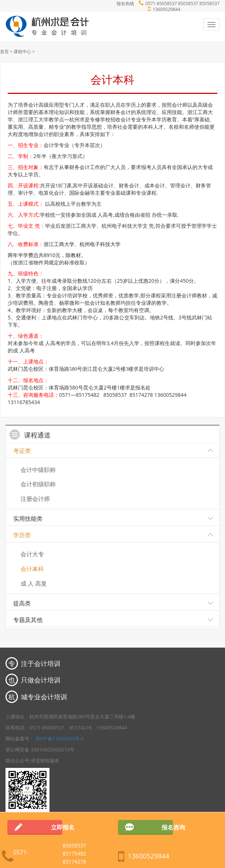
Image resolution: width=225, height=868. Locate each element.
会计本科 (32, 569)
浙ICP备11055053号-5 (59, 739)
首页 (4, 52)
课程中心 (22, 52)
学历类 (22, 535)
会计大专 (32, 554)
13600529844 (167, 9)
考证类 (22, 451)
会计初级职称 (38, 484)
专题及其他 (28, 620)
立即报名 (63, 827)
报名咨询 (173, 827)
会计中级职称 (38, 470)
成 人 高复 (34, 583)
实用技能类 (28, 519)
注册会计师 (35, 499)
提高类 (22, 603)
